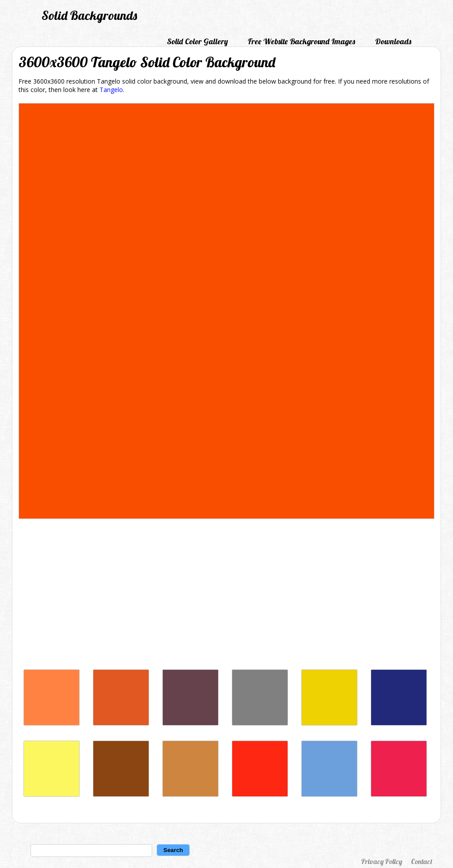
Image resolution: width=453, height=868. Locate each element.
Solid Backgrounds (89, 15)
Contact (422, 861)
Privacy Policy (382, 861)
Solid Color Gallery (197, 41)
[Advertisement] (226, 596)
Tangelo (111, 90)
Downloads (393, 41)
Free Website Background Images (301, 41)
